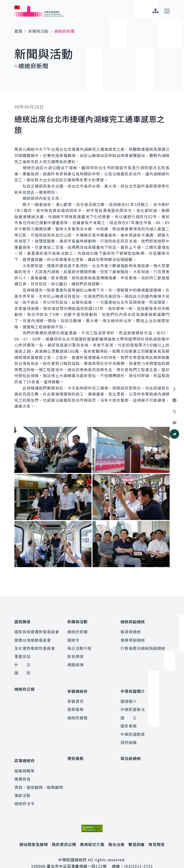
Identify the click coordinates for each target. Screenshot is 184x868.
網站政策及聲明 (34, 834)
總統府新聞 (78, 628)
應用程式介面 (92, 834)
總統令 (73, 636)
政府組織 (129, 735)
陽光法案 (116, 834)
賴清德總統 (131, 628)
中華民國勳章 (133, 727)
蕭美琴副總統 (133, 636)
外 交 (23, 661)
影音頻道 (75, 653)
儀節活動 (23, 785)
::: (3, 3)
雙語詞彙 (137, 834)
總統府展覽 (78, 711)
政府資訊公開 (64, 834)
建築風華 (75, 702)
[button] (174, 434)
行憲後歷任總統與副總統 (143, 645)
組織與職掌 (25, 760)
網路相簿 (75, 661)
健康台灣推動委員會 (33, 636)
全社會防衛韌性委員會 (35, 645)
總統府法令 (25, 793)
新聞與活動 (38, 31)
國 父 (129, 711)
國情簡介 (129, 694)
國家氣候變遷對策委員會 (37, 628)
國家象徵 (129, 719)
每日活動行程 (80, 645)
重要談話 (23, 653)
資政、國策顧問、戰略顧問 (39, 776)
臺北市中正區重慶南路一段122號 (77, 855)
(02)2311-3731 (139, 855)
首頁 (18, 31)
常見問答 (157, 834)
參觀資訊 (75, 694)
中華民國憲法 (133, 702)
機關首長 (23, 768)
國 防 (23, 669)
